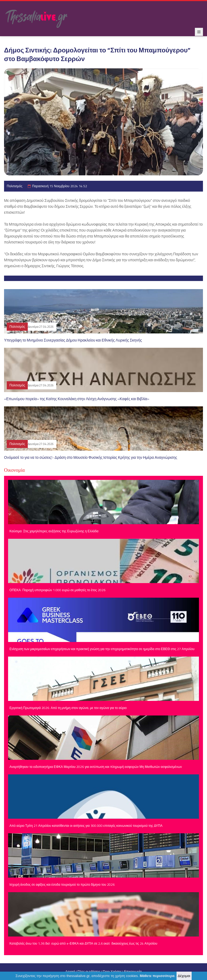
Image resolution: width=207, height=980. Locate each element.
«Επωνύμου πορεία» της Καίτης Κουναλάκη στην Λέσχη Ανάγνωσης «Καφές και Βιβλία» (77, 399)
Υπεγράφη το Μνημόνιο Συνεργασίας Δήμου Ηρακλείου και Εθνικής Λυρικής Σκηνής (73, 340)
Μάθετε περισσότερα (157, 976)
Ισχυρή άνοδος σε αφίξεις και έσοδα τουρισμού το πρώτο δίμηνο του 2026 (62, 884)
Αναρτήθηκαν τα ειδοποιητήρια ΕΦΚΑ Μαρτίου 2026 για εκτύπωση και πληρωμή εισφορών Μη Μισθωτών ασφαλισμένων (96, 767)
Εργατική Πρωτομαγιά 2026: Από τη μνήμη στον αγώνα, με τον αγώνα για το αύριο (68, 708)
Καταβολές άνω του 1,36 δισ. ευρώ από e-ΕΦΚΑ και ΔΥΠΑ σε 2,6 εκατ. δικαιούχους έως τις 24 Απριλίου (83, 943)
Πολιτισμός (15, 186)
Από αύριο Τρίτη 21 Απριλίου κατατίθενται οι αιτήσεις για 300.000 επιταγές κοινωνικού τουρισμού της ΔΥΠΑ (86, 826)
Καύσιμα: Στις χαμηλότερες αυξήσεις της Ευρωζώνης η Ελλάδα (54, 531)
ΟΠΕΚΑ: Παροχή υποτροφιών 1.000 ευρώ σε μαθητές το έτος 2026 (57, 590)
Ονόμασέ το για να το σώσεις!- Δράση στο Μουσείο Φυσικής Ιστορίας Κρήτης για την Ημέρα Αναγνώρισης (91, 457)
